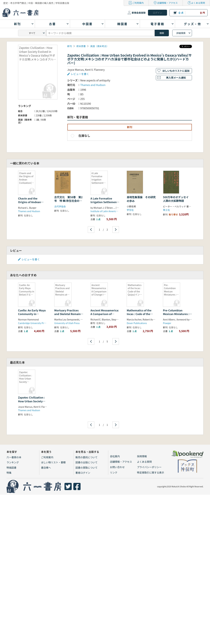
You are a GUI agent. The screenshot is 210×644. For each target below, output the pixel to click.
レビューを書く (80, 74)
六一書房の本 (14, 457)
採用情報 (142, 456)
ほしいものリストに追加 (176, 71)
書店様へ (46, 468)
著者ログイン (83, 473)
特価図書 (11, 468)
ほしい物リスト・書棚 (53, 462)
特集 (9, 473)
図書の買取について (87, 468)
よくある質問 (198, 3)
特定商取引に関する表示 (151, 472)
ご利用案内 (138, 3)
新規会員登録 (139, 13)
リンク (114, 472)
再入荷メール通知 (176, 78)
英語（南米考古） (99, 46)
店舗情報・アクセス (167, 3)
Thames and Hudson (93, 85)
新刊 (70, 46)
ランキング (13, 462)
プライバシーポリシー (149, 467)
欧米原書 (81, 46)
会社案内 (115, 456)
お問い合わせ (117, 467)
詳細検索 (181, 33)
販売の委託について (87, 457)
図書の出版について (87, 462)
